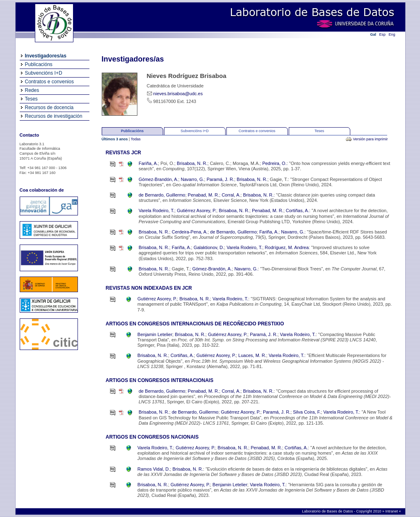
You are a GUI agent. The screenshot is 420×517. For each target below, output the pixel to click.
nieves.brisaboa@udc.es (178, 94)
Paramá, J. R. (220, 179)
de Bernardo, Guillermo (162, 195)
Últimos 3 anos (115, 139)
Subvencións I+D (44, 73)
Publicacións (39, 64)
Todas (136, 139)
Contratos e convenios (49, 82)
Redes (32, 90)
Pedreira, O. (274, 163)
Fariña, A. (148, 163)
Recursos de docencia (49, 108)
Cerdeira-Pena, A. (190, 232)
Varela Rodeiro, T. (156, 210)
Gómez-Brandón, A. (159, 179)
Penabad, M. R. (203, 195)
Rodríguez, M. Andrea (287, 247)
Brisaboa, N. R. (192, 163)
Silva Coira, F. (307, 412)
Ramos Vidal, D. (154, 469)
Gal (373, 34)
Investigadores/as (46, 56)
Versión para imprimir (370, 139)
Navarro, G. (193, 179)
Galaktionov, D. (209, 247)
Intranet (392, 511)
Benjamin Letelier (155, 334)
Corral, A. (231, 195)
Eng (392, 34)
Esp (383, 34)
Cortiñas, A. (298, 210)
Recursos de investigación (54, 116)
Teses (31, 99)
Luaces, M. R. (252, 355)
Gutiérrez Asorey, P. (196, 210)
